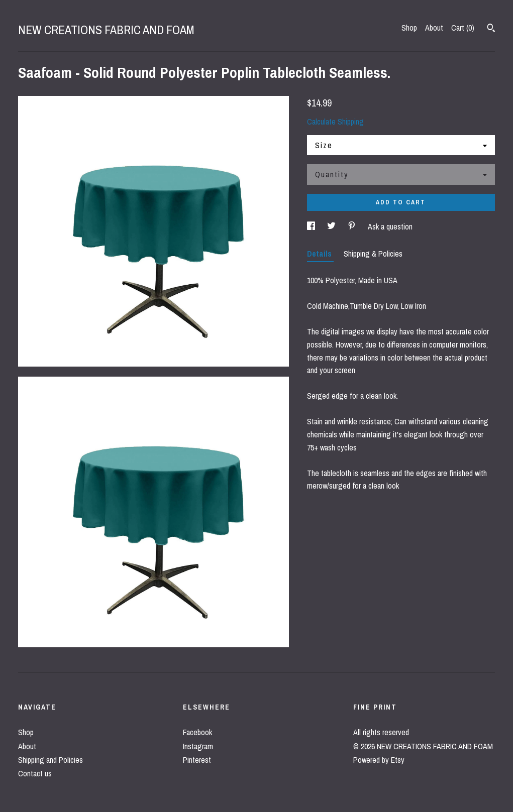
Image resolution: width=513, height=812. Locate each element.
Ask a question (390, 226)
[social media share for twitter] (332, 226)
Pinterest (197, 760)
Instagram (198, 746)
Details (320, 254)
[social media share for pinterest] (353, 226)
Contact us (35, 773)
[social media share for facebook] (312, 226)
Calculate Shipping (335, 122)
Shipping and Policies (50, 760)
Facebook (197, 732)
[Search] (491, 29)
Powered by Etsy (379, 760)
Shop (409, 28)
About (434, 28)
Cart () (463, 28)
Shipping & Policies (373, 254)
